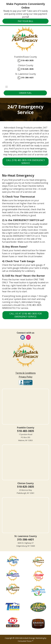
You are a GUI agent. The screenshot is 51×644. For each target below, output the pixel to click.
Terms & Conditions (26, 373)
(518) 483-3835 (14, 146)
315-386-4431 (26, 78)
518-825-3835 (26, 69)
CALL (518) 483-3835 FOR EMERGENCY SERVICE (26, 162)
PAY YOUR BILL (26, 21)
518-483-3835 (26, 61)
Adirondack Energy (27, 638)
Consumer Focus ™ (26, 641)
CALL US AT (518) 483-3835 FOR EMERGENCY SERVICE (26, 315)
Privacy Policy (26, 377)
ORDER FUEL (25, 93)
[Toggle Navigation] (26, 87)
